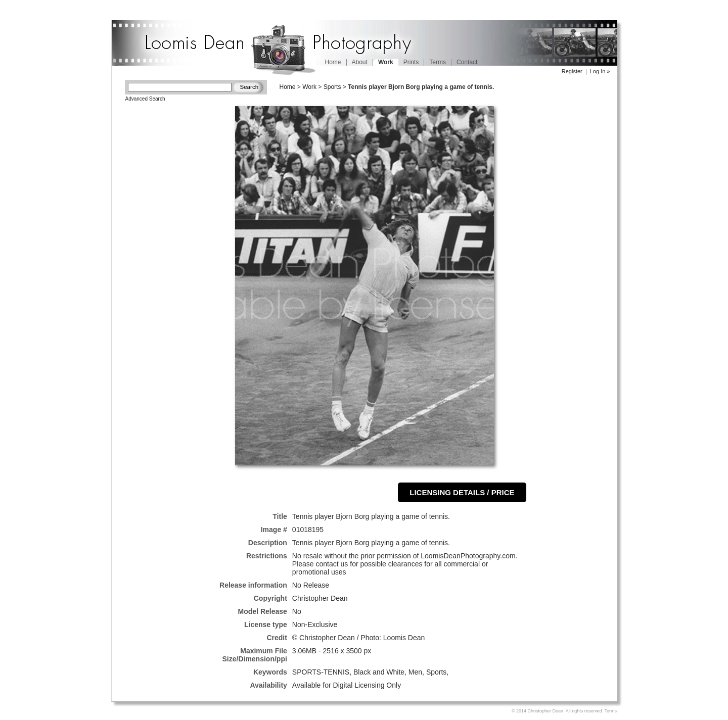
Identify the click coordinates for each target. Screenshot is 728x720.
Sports (332, 87)
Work (309, 87)
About (360, 62)
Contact (467, 62)
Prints (411, 62)
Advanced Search (145, 99)
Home (333, 62)
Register (572, 71)
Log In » (600, 71)
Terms (438, 62)
